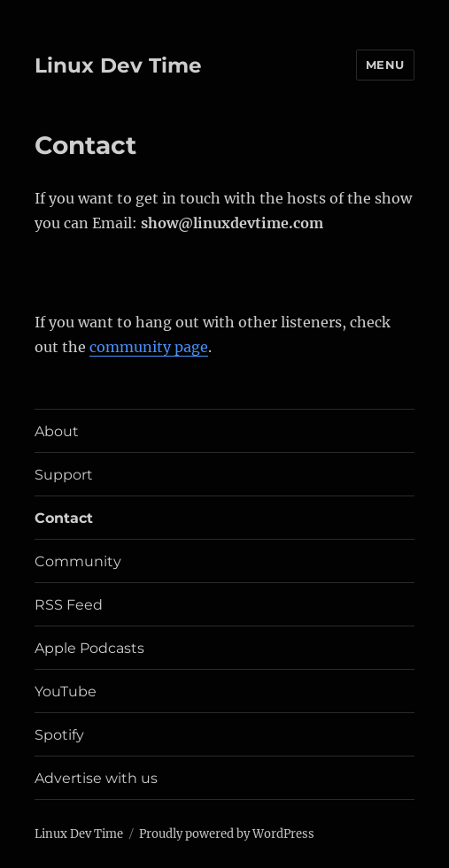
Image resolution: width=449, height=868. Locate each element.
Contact (64, 518)
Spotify (59, 735)
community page (149, 347)
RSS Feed (69, 605)
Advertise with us (96, 778)
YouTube (66, 691)
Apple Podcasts (89, 648)
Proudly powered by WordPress (227, 834)
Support (64, 475)
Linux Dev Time (118, 65)
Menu (385, 65)
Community (78, 561)
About (57, 431)
